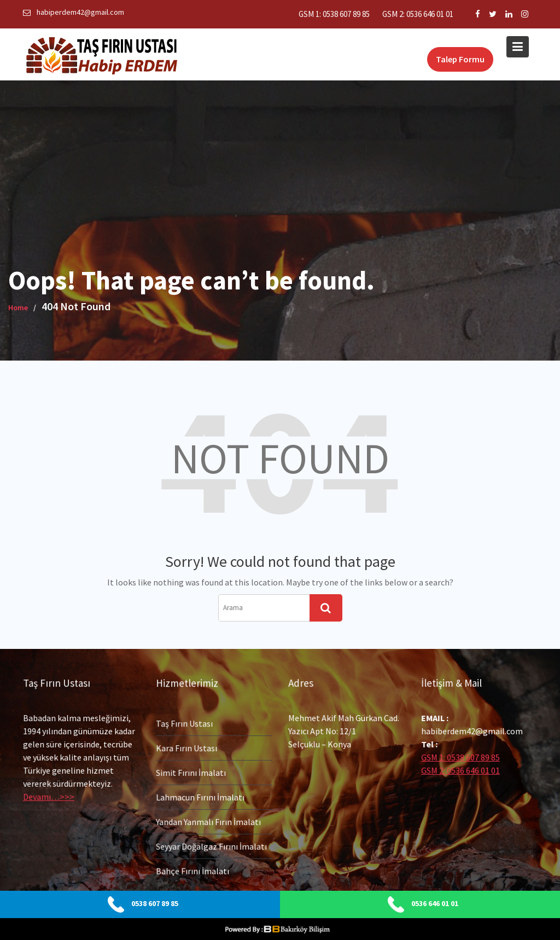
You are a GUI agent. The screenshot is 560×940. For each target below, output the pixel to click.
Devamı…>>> (49, 796)
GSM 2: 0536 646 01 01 (418, 14)
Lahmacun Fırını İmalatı (200, 797)
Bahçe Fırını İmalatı (192, 869)
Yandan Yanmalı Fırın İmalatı (208, 821)
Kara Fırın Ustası (186, 748)
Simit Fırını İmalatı (191, 773)
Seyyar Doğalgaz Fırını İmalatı (211, 845)
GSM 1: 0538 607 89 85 (334, 14)
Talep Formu (460, 59)
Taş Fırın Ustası (184, 724)
